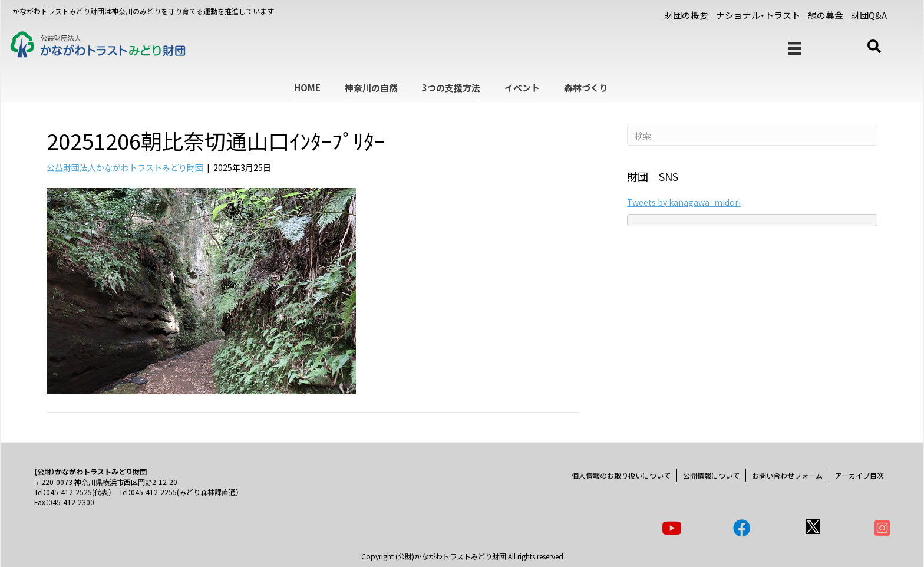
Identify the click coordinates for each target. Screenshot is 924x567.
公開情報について (711, 475)
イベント (522, 88)
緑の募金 (826, 15)
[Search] (752, 136)
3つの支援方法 (451, 88)
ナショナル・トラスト (758, 15)
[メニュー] (795, 49)
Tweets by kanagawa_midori (684, 202)
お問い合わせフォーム (787, 475)
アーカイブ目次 (859, 475)
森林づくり (586, 88)
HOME (307, 88)
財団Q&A (869, 15)
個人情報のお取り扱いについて (621, 475)
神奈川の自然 (371, 88)
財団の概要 (686, 15)
